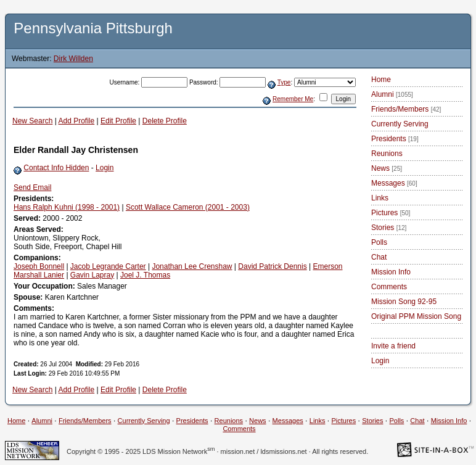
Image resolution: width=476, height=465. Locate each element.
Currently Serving (400, 124)
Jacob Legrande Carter (108, 266)
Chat (379, 257)
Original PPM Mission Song (416, 316)
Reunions (387, 154)
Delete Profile (165, 121)
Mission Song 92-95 (404, 302)
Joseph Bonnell (39, 266)
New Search (32, 121)
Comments (389, 287)
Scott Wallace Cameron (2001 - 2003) (188, 207)
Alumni (392, 94)
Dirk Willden (73, 59)
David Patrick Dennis (272, 266)
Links (380, 198)
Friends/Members (406, 109)
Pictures (391, 213)
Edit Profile (118, 121)
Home (381, 80)
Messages (394, 183)
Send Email (32, 187)
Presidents (395, 139)
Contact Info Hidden (56, 168)
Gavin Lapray (92, 275)
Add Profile (77, 121)
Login (105, 168)
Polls (379, 242)
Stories (389, 228)
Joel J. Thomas (145, 275)
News (387, 168)
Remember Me (293, 99)
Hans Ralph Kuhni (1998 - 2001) (67, 207)
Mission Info (391, 272)
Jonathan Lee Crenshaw (192, 266)
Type (284, 82)
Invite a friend (393, 346)
